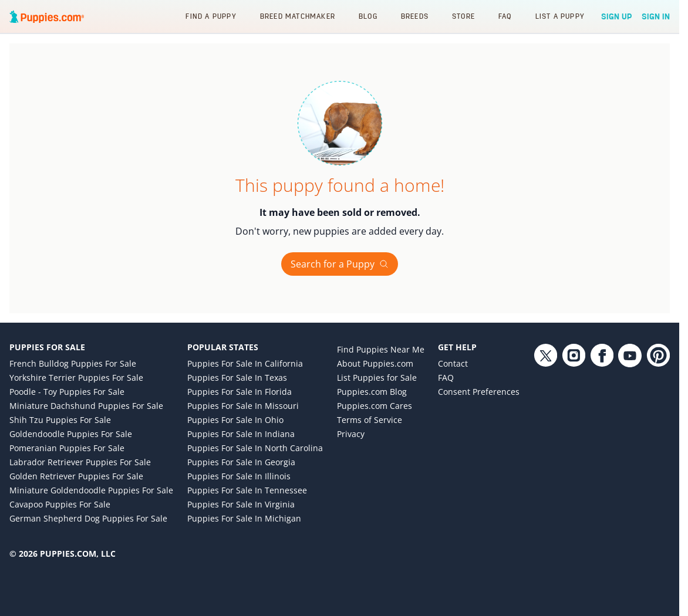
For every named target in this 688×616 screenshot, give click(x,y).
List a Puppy (560, 16)
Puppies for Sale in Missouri (243, 406)
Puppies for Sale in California (245, 363)
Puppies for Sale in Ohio (235, 420)
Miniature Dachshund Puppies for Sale (86, 406)
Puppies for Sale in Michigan (244, 518)
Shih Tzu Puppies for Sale (60, 420)
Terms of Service (370, 420)
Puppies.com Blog (372, 392)
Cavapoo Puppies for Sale (60, 504)
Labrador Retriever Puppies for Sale (80, 462)
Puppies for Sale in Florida (240, 392)
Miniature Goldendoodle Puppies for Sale (91, 490)
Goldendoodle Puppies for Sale (71, 434)
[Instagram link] (574, 440)
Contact (453, 363)
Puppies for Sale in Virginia (241, 504)
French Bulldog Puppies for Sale (73, 363)
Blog (368, 16)
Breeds (415, 16)
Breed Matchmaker (298, 16)
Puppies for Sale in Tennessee (247, 490)
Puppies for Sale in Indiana (241, 434)
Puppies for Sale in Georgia (241, 462)
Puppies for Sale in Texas (237, 378)
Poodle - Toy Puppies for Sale (67, 392)
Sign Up (617, 16)
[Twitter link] (545, 440)
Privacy (351, 434)
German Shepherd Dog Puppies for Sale (88, 518)
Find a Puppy (211, 16)
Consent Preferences (479, 392)
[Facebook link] (602, 440)
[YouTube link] (630, 440)
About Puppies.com (375, 363)
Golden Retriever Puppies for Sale (76, 476)
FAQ (505, 16)
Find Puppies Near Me (381, 349)
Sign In (656, 16)
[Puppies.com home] (47, 16)
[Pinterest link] (658, 440)
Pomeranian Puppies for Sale (67, 448)
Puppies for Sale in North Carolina (255, 448)
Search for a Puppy (340, 264)
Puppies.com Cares (375, 406)
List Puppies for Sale (377, 378)
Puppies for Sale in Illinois (239, 476)
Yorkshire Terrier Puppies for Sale (76, 378)
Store (463, 16)
